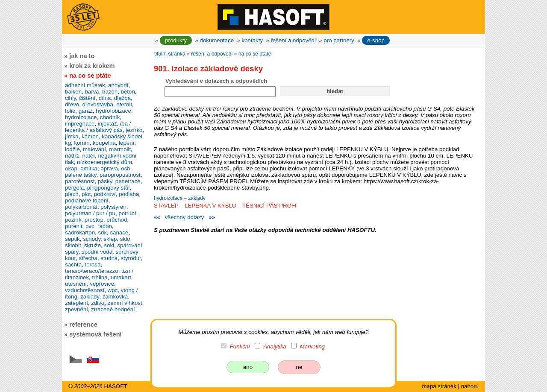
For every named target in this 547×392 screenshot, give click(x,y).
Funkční (240, 347)
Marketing (312, 347)
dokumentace (217, 40)
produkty (176, 40)
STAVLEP (166, 206)
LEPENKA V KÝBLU (210, 206)
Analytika (275, 347)
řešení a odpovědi (293, 40)
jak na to (82, 56)
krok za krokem (92, 66)
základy (197, 198)
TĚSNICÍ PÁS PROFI (269, 206)
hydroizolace (169, 198)
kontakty (252, 40)
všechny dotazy (184, 217)
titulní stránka (170, 54)
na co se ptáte (255, 54)
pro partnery (339, 40)
